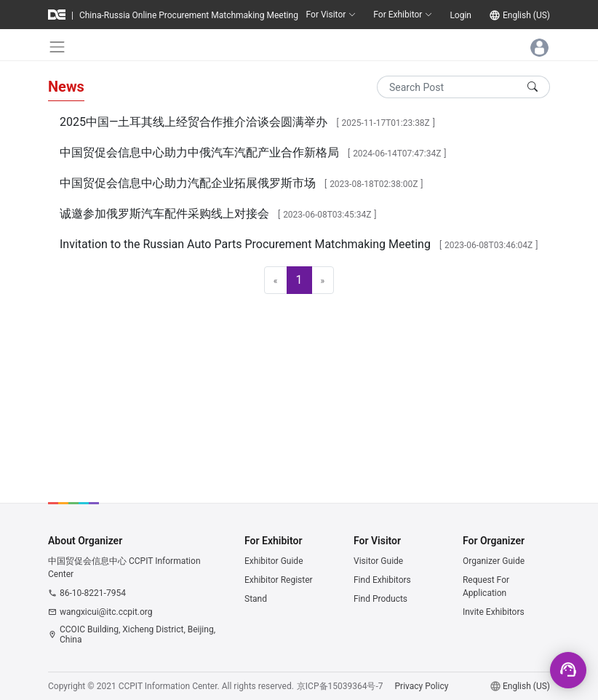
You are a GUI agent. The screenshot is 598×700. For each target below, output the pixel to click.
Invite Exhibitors (494, 612)
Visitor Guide (378, 561)
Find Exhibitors (382, 580)
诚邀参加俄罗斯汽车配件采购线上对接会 (164, 214)
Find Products (380, 599)
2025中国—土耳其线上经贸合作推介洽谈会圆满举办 (194, 122)
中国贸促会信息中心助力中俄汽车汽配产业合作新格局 (199, 152)
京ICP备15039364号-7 (340, 686)
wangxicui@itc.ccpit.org (106, 612)
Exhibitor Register (279, 580)
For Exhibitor (403, 15)
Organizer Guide (494, 561)
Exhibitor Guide (274, 561)
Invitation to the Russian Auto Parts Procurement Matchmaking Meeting (245, 244)
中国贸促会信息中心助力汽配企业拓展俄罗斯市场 (188, 183)
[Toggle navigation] (57, 47)
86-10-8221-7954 (93, 593)
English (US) (526, 15)
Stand (256, 599)
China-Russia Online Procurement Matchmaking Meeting (189, 15)
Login (461, 15)
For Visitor (331, 15)
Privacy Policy (422, 686)
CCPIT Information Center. (169, 686)
